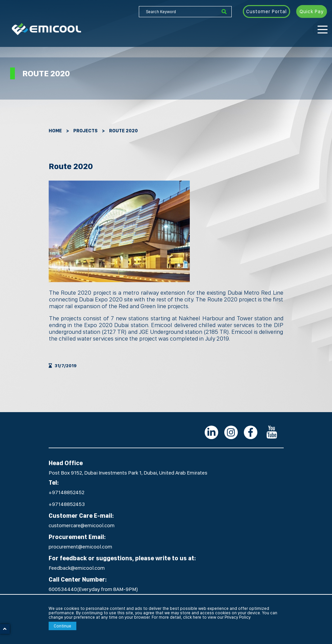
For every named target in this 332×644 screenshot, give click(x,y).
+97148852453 (67, 504)
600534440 (63, 589)
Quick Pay (312, 11)
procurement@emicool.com (80, 547)
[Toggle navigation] (323, 29)
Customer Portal (266, 11)
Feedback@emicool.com (77, 568)
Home (55, 131)
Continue (62, 626)
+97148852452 (67, 492)
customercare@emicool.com (82, 525)
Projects (85, 131)
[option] (119, 231)
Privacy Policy (238, 617)
